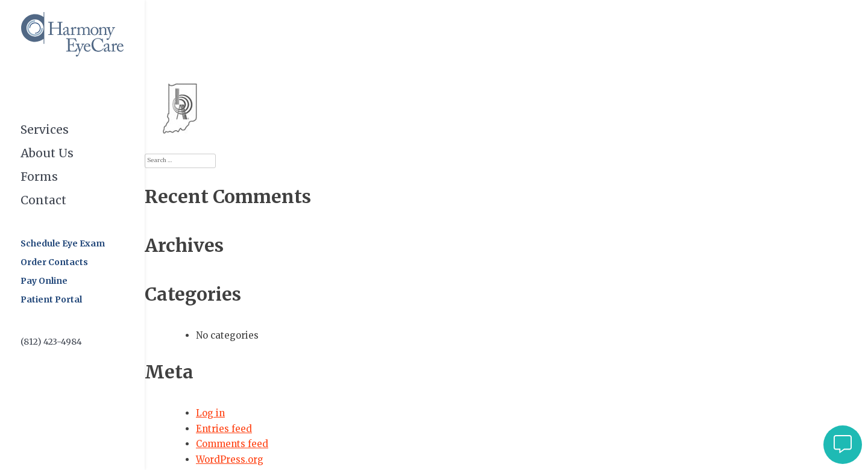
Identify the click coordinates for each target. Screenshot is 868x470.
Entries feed (224, 429)
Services (45, 130)
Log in (210, 413)
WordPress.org (230, 459)
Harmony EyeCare (72, 34)
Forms (39, 176)
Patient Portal (51, 299)
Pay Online (44, 281)
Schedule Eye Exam (63, 243)
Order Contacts (54, 262)
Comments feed (232, 444)
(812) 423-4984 (51, 342)
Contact (43, 199)
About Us (47, 152)
